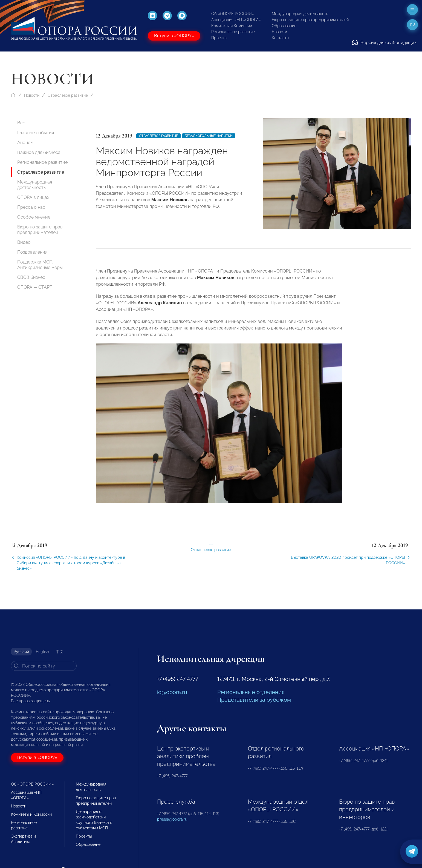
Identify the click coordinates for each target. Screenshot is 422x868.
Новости (279, 32)
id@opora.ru (172, 692)
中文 (60, 652)
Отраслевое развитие (68, 95)
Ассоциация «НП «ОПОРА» (236, 20)
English (42, 652)
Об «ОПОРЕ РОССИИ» (233, 14)
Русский (21, 652)
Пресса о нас (31, 207)
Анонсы (25, 143)
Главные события (36, 133)
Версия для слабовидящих (384, 43)
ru (413, 25)
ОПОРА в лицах (33, 197)
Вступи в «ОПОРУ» (174, 36)
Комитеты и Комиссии (232, 26)
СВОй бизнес (31, 277)
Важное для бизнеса (39, 152)
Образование (284, 26)
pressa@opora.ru (172, 819)
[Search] (44, 666)
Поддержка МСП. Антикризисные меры (40, 265)
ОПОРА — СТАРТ (35, 287)
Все (21, 123)
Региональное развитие (233, 32)
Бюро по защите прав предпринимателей (310, 20)
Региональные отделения (251, 692)
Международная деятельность (300, 14)
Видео (24, 242)
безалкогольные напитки (209, 136)
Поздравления (32, 252)
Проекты (219, 38)
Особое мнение (34, 217)
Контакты (280, 38)
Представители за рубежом (254, 700)
